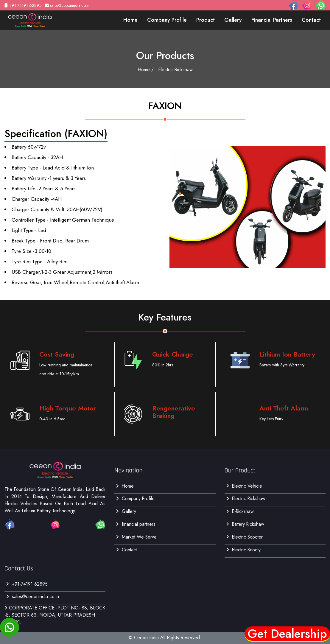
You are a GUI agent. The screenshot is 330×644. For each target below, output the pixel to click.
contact (311, 20)
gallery (233, 20)
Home (130, 20)
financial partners (272, 20)
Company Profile (167, 20)
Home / (146, 70)
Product (206, 20)
